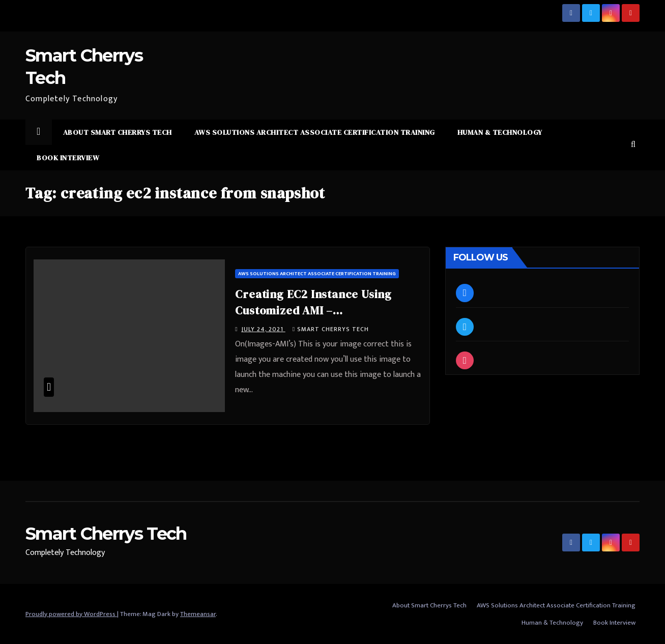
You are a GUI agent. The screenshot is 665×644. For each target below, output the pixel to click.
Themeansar (198, 614)
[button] (633, 145)
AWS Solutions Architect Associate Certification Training (315, 132)
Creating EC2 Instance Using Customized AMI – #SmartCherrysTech (313, 310)
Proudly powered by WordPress (71, 614)
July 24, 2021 (263, 329)
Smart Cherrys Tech (331, 329)
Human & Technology (500, 132)
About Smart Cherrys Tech (118, 132)
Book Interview (68, 158)
